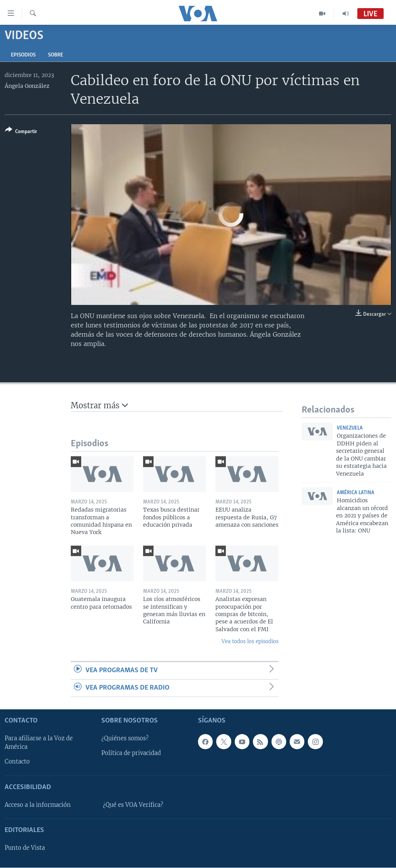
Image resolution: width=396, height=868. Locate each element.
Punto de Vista (25, 848)
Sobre (55, 55)
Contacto (17, 762)
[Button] (21, 132)
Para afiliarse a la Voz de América (39, 743)
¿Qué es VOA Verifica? (133, 805)
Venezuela (350, 428)
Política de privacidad (131, 753)
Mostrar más (99, 405)
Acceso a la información (38, 805)
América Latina (356, 493)
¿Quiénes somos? (125, 739)
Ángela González (27, 86)
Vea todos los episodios (250, 641)
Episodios (23, 55)
